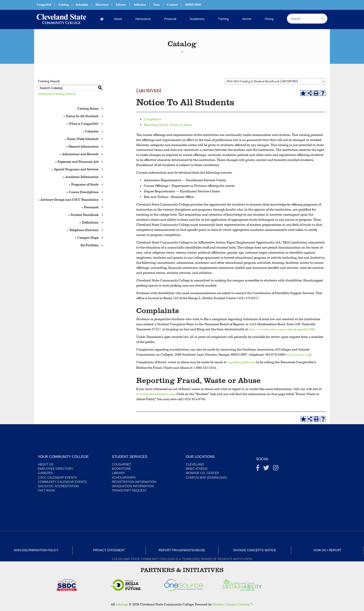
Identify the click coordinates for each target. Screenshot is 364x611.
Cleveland (195, 464)
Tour (157, 5)
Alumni (247, 19)
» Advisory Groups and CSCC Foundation (68, 200)
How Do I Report (327, 550)
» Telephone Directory (83, 230)
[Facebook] (258, 469)
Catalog (64, 5)
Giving (269, 19)
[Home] (102, 19)
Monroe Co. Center (202, 473)
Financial (170, 19)
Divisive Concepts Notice (255, 550)
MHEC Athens (197, 469)
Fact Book (47, 491)
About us (46, 464)
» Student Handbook (83, 215)
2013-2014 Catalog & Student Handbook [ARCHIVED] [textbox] (262, 81)
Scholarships (124, 478)
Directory (102, 5)
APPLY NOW (193, 5)
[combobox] (275, 81)
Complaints (153, 119)
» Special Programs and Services (75, 169)
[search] (322, 19)
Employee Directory (56, 469)
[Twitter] (266, 469)
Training (223, 19)
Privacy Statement (109, 550)
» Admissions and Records (79, 154)
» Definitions (89, 223)
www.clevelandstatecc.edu (156, 394)
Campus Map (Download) (206, 478)
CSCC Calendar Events (57, 478)
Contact (172, 5)
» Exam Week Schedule (82, 139)
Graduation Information (133, 486)
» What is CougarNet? (82, 124)
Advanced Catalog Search (57, 94)
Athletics (140, 5)
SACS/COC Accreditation (58, 486)
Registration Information (134, 482)
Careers (45, 473)
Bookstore (122, 469)
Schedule (82, 5)
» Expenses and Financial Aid (77, 162)
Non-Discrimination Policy (36, 550)
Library (121, 5)
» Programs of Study (84, 185)
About (118, 19)
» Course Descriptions (82, 192)
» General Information (82, 147)
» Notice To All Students (81, 116)
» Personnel (90, 207)
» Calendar (90, 131)
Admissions (143, 19)
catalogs (122, 605)
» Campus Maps (87, 238)
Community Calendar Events (62, 482)
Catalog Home (88, 109)
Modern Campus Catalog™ (232, 605)
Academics (197, 19)
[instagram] (276, 469)
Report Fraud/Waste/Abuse (182, 550)
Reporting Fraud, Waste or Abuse (168, 125)
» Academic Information (81, 177)
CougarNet (44, 5)
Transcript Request (129, 491)
